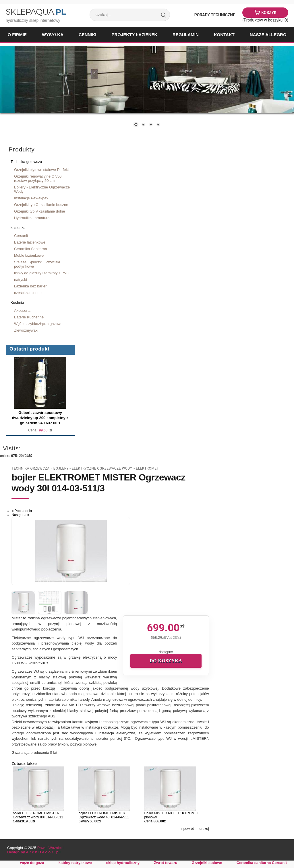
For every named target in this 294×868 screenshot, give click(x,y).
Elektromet (147, 468)
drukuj (204, 829)
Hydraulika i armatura (32, 218)
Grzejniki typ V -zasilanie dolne (40, 211)
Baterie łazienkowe (30, 242)
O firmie (17, 35)
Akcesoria (22, 311)
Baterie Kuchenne (29, 317)
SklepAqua (36, 12)
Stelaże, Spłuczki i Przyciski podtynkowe (37, 264)
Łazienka (18, 228)
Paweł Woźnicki (50, 848)
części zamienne (28, 293)
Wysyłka (53, 35)
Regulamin (186, 35)
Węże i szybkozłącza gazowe (38, 324)
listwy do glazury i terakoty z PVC (42, 273)
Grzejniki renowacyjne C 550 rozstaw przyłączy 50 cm (38, 178)
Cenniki (88, 35)
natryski (21, 280)
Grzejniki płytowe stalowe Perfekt (41, 170)
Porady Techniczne (215, 15)
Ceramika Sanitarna (31, 249)
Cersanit (21, 236)
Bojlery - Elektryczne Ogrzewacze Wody (42, 189)
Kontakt (224, 35)
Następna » (20, 515)
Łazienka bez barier (30, 286)
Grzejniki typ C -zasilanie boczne (41, 205)
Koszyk (269, 13)
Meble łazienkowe (29, 255)
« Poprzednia (22, 511)
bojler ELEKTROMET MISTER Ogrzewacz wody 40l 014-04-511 (104, 815)
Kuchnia (17, 302)
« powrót (187, 829)
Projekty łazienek (134, 35)
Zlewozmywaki (26, 330)
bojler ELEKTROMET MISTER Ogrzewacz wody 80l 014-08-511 (38, 815)
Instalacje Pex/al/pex (31, 198)
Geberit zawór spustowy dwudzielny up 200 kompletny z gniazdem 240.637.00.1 (40, 418)
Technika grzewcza (26, 162)
